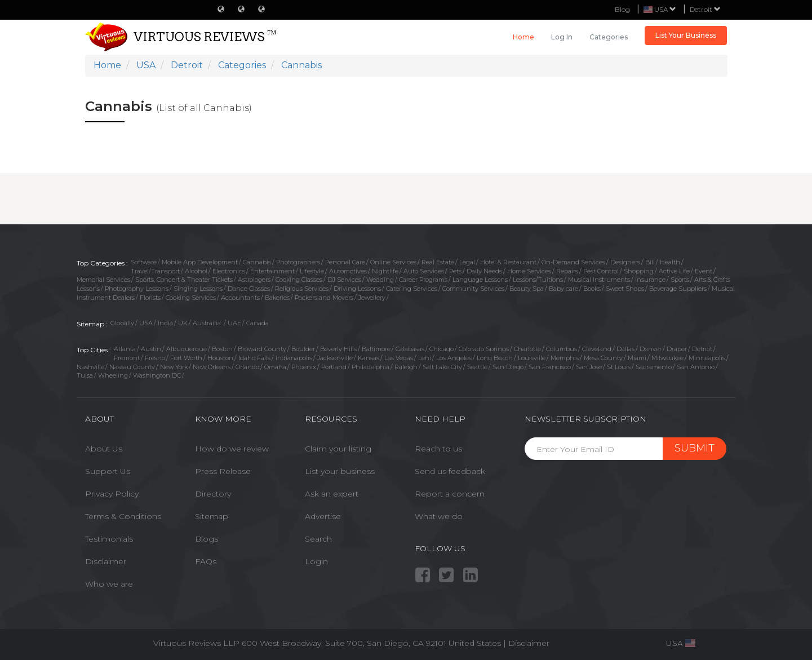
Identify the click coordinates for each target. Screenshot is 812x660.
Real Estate (438, 262)
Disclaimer (106, 561)
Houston (220, 358)
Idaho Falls (254, 358)
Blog (622, 9)
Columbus (562, 349)
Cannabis (257, 262)
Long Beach (495, 358)
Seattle (477, 367)
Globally (122, 323)
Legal (467, 262)
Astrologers (254, 280)
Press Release (223, 471)
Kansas (369, 358)
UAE (234, 323)
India (165, 323)
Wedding (380, 280)
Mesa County (603, 358)
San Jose (589, 367)
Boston (222, 349)
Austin (151, 349)
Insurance (650, 280)
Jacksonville (335, 358)
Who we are (109, 584)
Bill (650, 262)
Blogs (207, 539)
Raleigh (406, 367)
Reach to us (438, 449)
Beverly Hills (338, 349)
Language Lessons (480, 280)
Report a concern (450, 494)
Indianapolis (294, 358)
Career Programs (423, 280)
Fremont (127, 358)
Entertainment (272, 271)
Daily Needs (484, 271)
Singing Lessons (198, 289)
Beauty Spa (527, 289)
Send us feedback (450, 471)
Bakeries (277, 298)
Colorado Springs (484, 349)
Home (523, 37)
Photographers (298, 262)
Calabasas (410, 349)
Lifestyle (312, 271)
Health (670, 262)
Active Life (674, 271)
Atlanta (125, 349)
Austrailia (208, 323)
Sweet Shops (625, 289)
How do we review (232, 449)
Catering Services (412, 289)
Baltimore (376, 349)
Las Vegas (399, 358)
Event (704, 271)
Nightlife (385, 271)
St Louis (619, 367)
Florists (150, 298)
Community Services (473, 289)
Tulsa (85, 375)
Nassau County (132, 367)
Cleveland (597, 349)
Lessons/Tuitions (538, 280)
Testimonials (109, 539)
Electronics (229, 271)
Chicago (442, 349)
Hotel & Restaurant (508, 262)
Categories (609, 37)
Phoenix (304, 367)
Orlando (247, 367)
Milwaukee (667, 358)
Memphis (565, 358)
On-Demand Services (573, 262)
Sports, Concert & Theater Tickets (184, 280)
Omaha (275, 367)
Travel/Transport (155, 271)
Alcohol (196, 271)
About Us (104, 449)
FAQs (206, 561)
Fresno (155, 358)
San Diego (508, 367)
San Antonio (696, 367)
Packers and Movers (324, 298)
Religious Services (302, 289)
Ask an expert (332, 494)
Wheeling (113, 375)
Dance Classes (249, 289)
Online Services (393, 262)
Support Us (108, 471)
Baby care (563, 289)
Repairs (567, 271)
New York (174, 367)
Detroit (705, 9)
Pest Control (601, 271)
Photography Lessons (137, 289)
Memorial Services (103, 280)
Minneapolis (707, 358)
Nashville (90, 367)
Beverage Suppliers (678, 289)
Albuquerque (187, 349)
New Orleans (212, 367)
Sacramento (654, 367)
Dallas (625, 349)
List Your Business (686, 35)
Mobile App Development (200, 262)
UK (183, 323)
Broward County (262, 349)
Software (144, 262)
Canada (258, 323)
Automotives (348, 271)
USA (146, 323)
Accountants (240, 298)
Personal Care (345, 262)
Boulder (303, 349)
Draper (677, 349)
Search (318, 539)
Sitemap (212, 516)
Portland (334, 367)
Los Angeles (454, 358)
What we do (439, 516)
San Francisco (550, 367)
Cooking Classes (299, 280)
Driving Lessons (357, 289)
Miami (637, 358)
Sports (680, 280)
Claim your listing (338, 449)
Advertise (323, 516)
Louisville (532, 358)
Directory (213, 494)
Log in (562, 37)
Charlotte (527, 349)
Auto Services (424, 271)
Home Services (529, 271)
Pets (455, 271)
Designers (625, 262)
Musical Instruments (599, 280)
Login (316, 561)
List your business (340, 471)
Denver (651, 349)
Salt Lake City (442, 367)
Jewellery (372, 298)
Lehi (425, 358)
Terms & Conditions (123, 516)
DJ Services (344, 280)
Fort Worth (186, 358)
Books (592, 289)
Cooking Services (191, 298)
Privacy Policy (112, 494)
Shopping (639, 271)
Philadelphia (370, 367)
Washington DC (157, 375)
